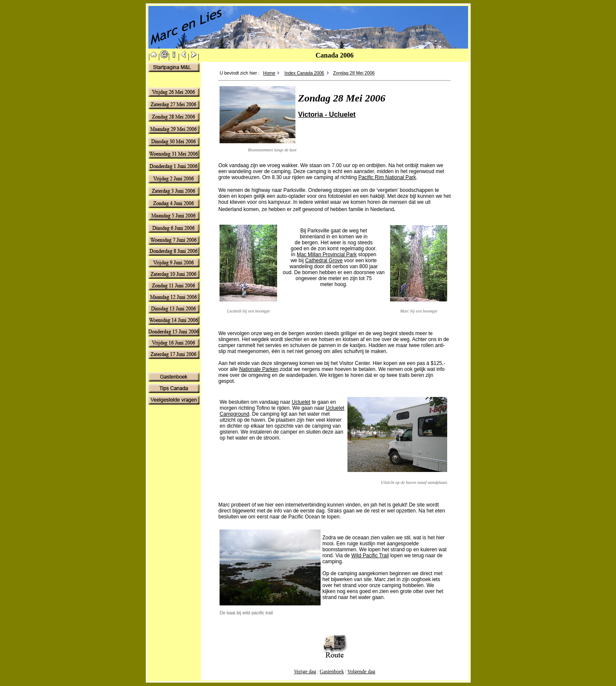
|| (154, 56)
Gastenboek (332, 672)
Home (269, 73)
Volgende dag (361, 672)
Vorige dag (305, 672)
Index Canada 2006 (304, 73)
